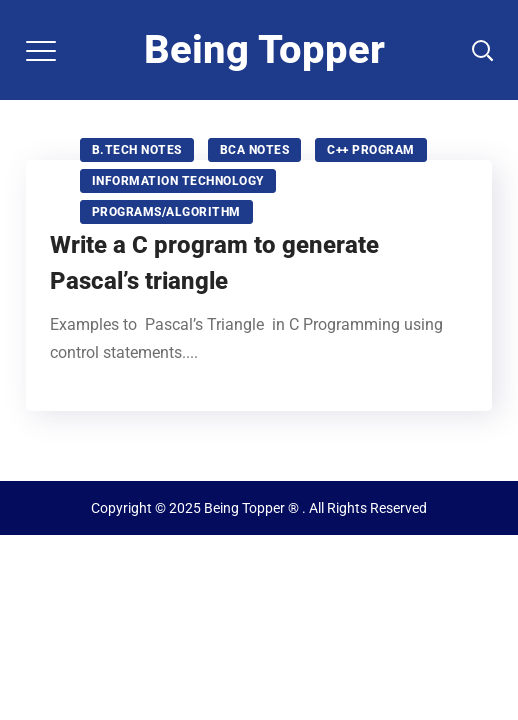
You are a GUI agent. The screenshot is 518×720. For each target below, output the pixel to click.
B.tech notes (137, 150)
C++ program (371, 150)
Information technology (178, 181)
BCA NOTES (255, 150)
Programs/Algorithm (166, 212)
